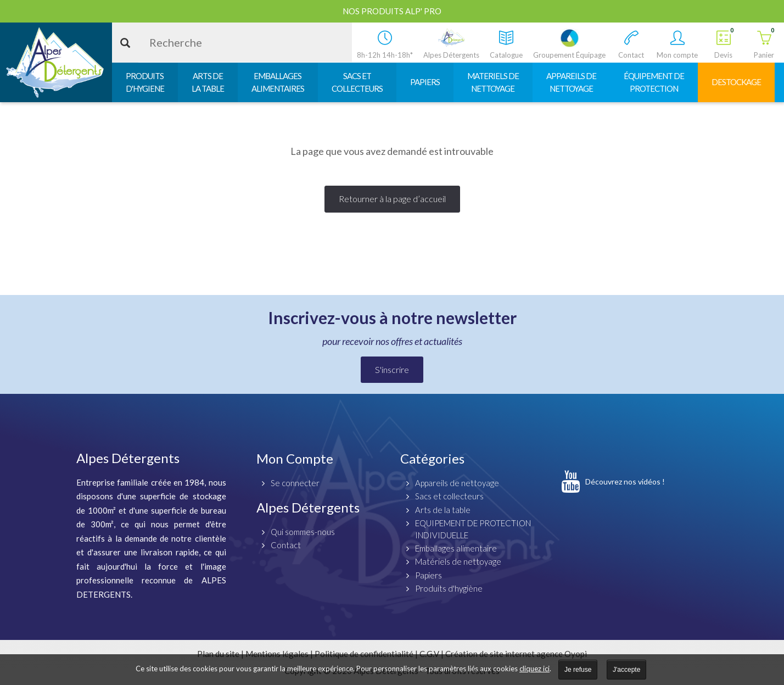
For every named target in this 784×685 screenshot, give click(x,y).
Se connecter (295, 483)
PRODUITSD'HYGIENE (145, 82)
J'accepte (626, 670)
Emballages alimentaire (456, 548)
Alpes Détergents (308, 507)
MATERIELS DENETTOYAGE (493, 82)
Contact (286, 545)
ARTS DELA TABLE (208, 82)
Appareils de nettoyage (457, 483)
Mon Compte (295, 458)
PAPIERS (425, 82)
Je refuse (578, 670)
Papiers (429, 575)
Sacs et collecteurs (449, 496)
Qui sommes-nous (303, 532)
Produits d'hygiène (449, 588)
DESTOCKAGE (736, 82)
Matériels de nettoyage (458, 561)
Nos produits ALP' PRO (392, 11)
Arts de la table (443, 510)
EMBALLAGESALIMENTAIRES (278, 82)
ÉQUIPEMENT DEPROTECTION (654, 82)
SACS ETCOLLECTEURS (357, 82)
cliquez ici (534, 669)
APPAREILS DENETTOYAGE (571, 82)
